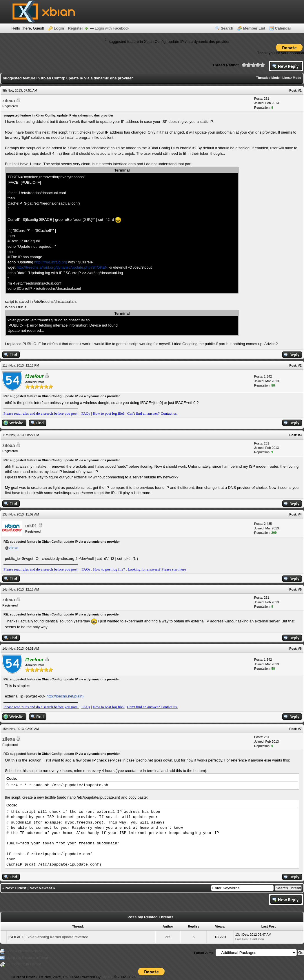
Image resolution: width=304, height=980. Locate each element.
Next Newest (41, 888)
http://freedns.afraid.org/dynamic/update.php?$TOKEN (62, 267)
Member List (254, 28)
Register (76, 28)
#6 (300, 649)
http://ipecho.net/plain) (65, 696)
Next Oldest (16, 888)
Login (59, 28)
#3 (300, 435)
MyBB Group (148, 977)
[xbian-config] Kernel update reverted (58, 937)
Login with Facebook (112, 28)
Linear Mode (292, 78)
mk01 (31, 526)
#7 (300, 729)
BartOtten (257, 939)
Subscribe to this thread (24, 964)
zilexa (9, 101)
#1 (300, 90)
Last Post (242, 939)
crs (168, 937)
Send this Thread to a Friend (28, 958)
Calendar (283, 28)
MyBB (107, 977)
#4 (300, 514)
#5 (300, 589)
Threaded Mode (268, 78)
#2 (300, 365)
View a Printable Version (25, 951)
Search (227, 28)
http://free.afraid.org (51, 262)
